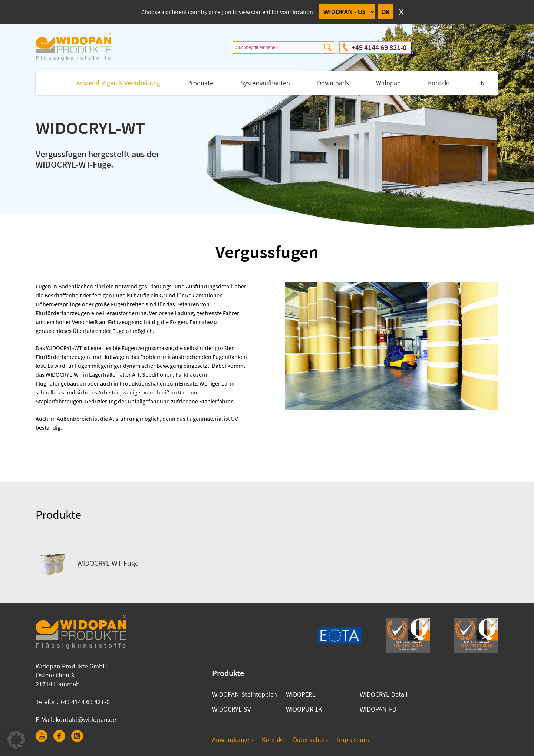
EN (481, 83)
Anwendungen (233, 740)
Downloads (333, 83)
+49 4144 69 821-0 (379, 47)
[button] (16, 740)
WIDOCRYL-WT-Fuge (87, 563)
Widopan (388, 83)
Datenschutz (311, 740)
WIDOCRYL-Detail (384, 694)
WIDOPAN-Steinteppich (245, 694)
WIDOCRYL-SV (231, 709)
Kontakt (439, 83)
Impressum (353, 740)
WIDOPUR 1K (304, 709)
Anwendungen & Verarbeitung (118, 83)
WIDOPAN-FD (378, 709)
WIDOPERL (301, 694)
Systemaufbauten (265, 83)
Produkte (200, 83)
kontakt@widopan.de (86, 719)
